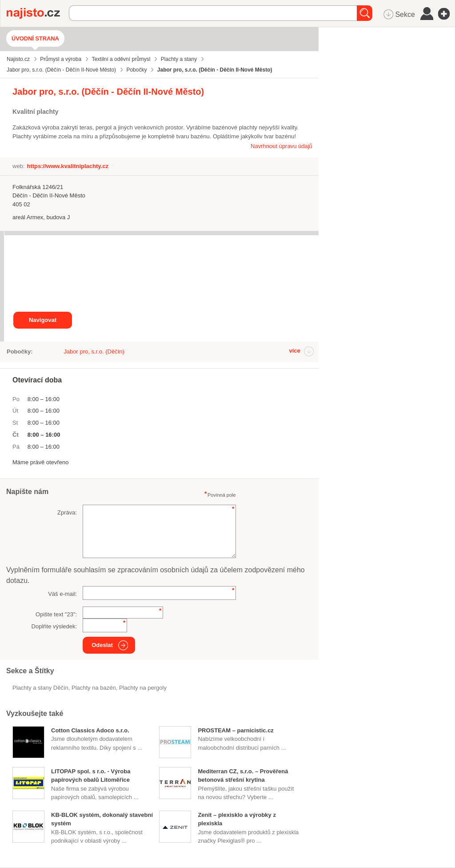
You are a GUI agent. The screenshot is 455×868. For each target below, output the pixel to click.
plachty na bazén (94, 688)
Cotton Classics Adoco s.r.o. (90, 730)
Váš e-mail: (62, 594)
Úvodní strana (35, 38)
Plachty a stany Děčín (40, 688)
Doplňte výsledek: (54, 626)
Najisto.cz (38, 13)
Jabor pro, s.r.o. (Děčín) (94, 352)
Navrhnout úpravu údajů (281, 146)
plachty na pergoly (143, 688)
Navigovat (43, 320)
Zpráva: (67, 512)
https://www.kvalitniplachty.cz (67, 166)
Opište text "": (56, 614)
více (294, 351)
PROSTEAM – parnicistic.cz (236, 730)
